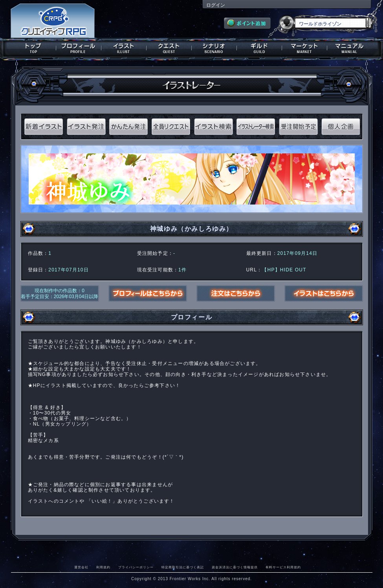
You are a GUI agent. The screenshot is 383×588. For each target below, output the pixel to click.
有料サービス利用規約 (283, 567)
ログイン (216, 5)
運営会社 (81, 567)
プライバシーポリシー (136, 567)
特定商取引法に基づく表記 (183, 567)
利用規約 (103, 567)
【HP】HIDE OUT (284, 270)
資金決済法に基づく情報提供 (235, 567)
